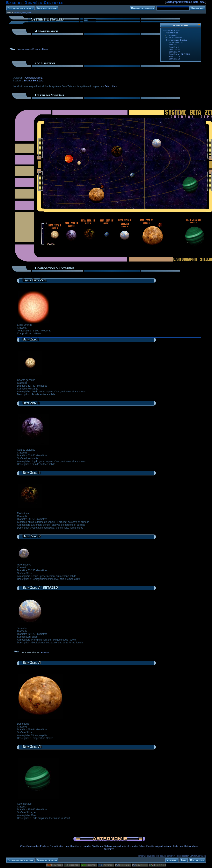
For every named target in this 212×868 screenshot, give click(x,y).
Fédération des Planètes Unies (32, 49)
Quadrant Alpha (34, 78)
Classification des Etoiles (34, 846)
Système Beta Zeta (171, 30)
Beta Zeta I (174, 45)
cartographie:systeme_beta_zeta (185, 2)
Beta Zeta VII (175, 59)
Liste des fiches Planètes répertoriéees (150, 846)
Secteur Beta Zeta (33, 81)
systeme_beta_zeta (22, 12)
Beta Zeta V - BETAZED (179, 54)
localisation (171, 35)
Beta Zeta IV (174, 52)
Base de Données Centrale (35, 3)
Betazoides (111, 86)
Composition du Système (177, 40)
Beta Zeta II (174, 47)
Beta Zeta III (174, 49)
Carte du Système (174, 38)
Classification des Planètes (64, 846)
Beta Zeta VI (174, 57)
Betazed (45, 652)
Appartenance (172, 33)
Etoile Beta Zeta (176, 42)
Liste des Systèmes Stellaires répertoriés (104, 846)
